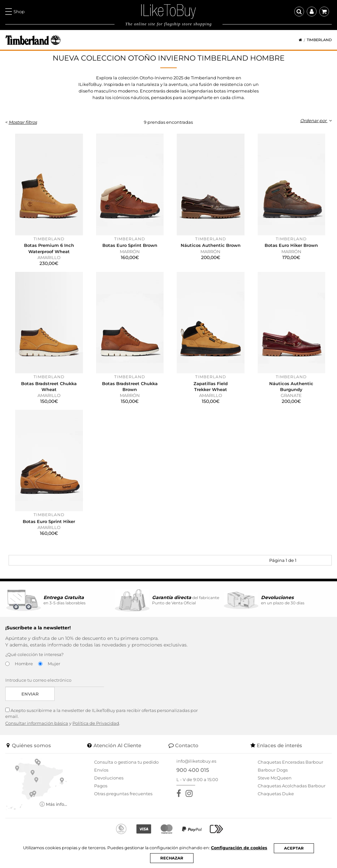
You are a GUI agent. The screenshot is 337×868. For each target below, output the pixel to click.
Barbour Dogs (273, 770)
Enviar (30, 694)
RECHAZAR (172, 858)
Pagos (101, 786)
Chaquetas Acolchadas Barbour (292, 786)
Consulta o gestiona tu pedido (126, 762)
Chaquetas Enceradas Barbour (290, 762)
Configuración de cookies (241, 848)
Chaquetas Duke (276, 794)
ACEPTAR (296, 848)
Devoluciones (109, 778)
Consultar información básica (37, 723)
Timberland (319, 40)
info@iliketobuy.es (196, 761)
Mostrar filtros (23, 122)
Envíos (101, 770)
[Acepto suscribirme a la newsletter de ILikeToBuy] (7, 710)
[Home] (298, 40)
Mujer (54, 664)
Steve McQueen (275, 778)
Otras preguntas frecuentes (123, 794)
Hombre (24, 664)
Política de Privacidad (96, 723)
